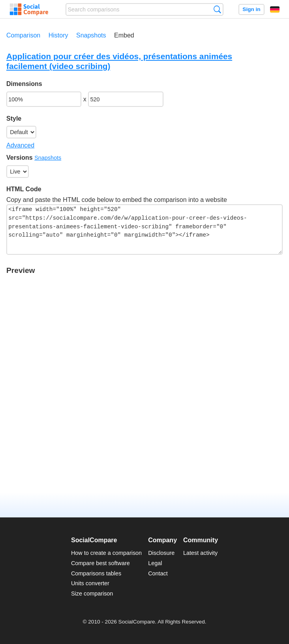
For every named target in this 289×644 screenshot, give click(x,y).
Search (217, 9)
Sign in (251, 9)
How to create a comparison (106, 553)
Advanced (20, 145)
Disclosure (161, 553)
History (58, 35)
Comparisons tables (96, 573)
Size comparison (92, 594)
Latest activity (200, 553)
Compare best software (100, 563)
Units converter (90, 583)
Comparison (23, 35)
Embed (124, 35)
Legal (155, 563)
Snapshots (91, 35)
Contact (158, 573)
